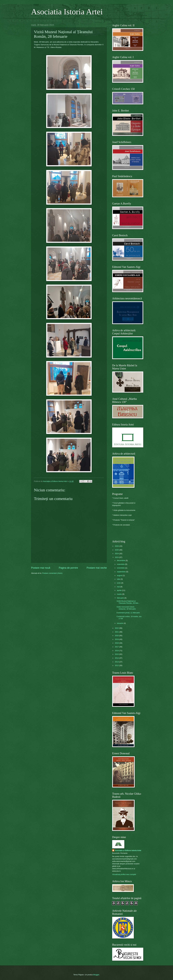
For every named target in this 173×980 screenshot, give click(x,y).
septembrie (121, 572)
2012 (117, 665)
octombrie (121, 568)
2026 (117, 546)
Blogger (96, 975)
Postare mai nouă (41, 568)
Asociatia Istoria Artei (67, 12)
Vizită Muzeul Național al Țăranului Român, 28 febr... (128, 602)
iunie (119, 583)
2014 (117, 658)
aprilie (119, 590)
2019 (117, 639)
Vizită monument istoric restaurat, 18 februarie (126, 608)
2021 (117, 632)
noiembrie (121, 564)
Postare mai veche (97, 568)
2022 (117, 628)
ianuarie (120, 623)
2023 (117, 557)
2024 (117, 554)
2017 (117, 647)
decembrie (121, 560)
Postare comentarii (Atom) (52, 573)
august (120, 575)
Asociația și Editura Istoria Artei (128, 850)
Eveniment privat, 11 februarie (128, 613)
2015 (117, 654)
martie (120, 594)
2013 (117, 662)
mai (119, 587)
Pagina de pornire (68, 568)
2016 (117, 651)
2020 (117, 636)
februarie (121, 598)
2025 (117, 550)
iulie (119, 579)
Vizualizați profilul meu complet (124, 874)
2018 (117, 643)
